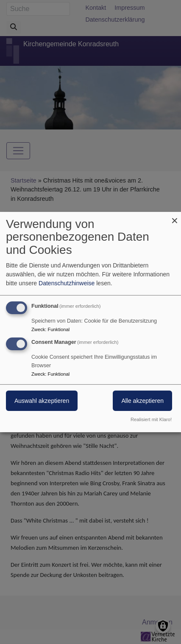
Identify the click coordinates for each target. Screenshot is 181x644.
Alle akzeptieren (142, 401)
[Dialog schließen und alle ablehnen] (175, 217)
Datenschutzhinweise (67, 283)
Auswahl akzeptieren (42, 401)
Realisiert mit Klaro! (151, 419)
